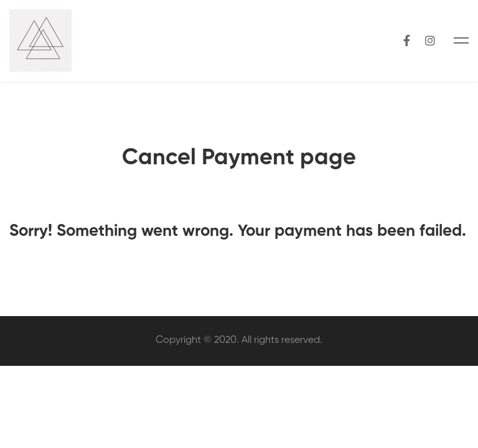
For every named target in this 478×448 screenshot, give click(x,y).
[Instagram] (430, 40)
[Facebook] (407, 40)
